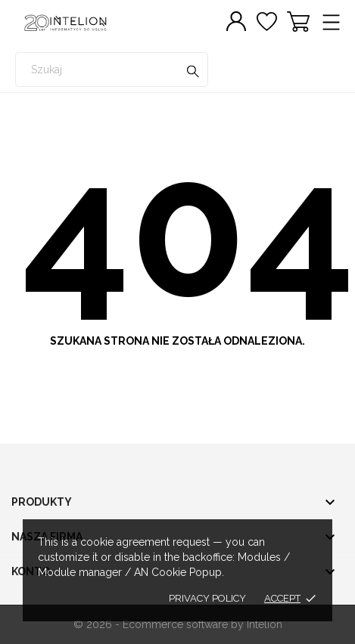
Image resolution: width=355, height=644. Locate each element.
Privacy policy (207, 598)
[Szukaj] (193, 73)
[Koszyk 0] (298, 22)
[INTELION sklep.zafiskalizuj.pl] (83, 23)
